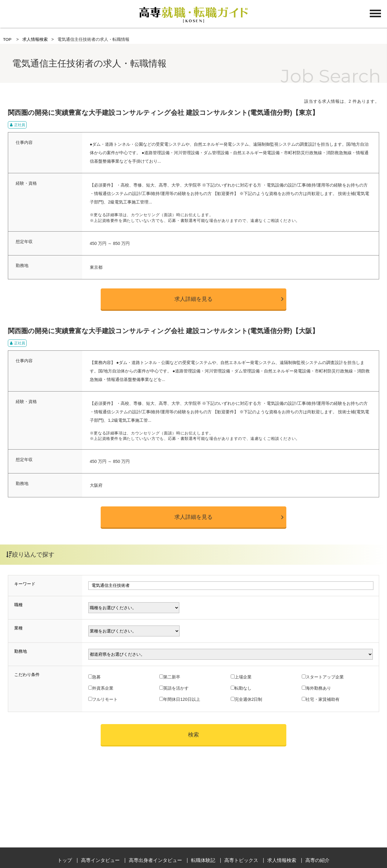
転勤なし (243, 688)
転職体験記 (203, 860)
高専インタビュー (100, 860)
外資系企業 (103, 688)
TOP (7, 39)
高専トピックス (241, 860)
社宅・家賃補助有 (323, 699)
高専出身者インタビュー (155, 860)
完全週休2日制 (249, 699)
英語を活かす (176, 688)
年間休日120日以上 (182, 699)
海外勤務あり (318, 688)
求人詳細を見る (193, 299)
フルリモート (105, 699)
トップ (65, 860)
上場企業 (243, 677)
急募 (96, 677)
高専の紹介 (317, 860)
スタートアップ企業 (325, 677)
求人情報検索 (35, 39)
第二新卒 (172, 677)
